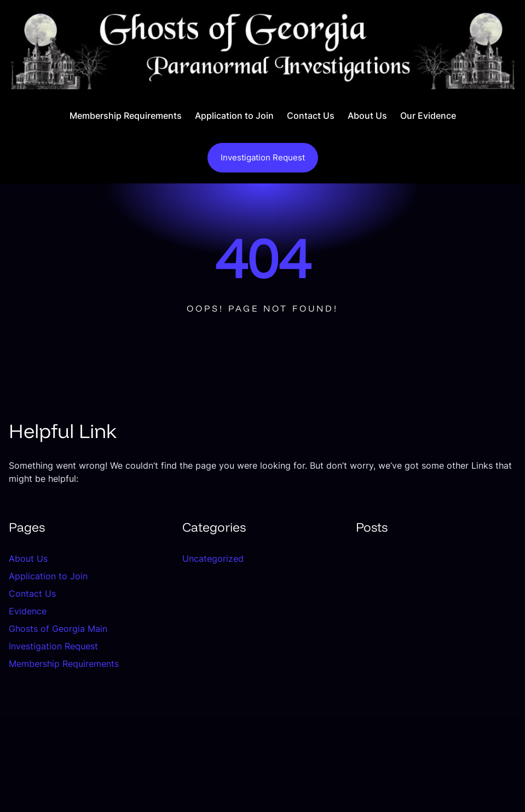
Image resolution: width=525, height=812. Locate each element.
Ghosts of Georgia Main (58, 629)
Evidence (28, 611)
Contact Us (32, 594)
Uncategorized (213, 558)
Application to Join (48, 576)
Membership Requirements (64, 664)
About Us (28, 558)
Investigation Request (263, 158)
